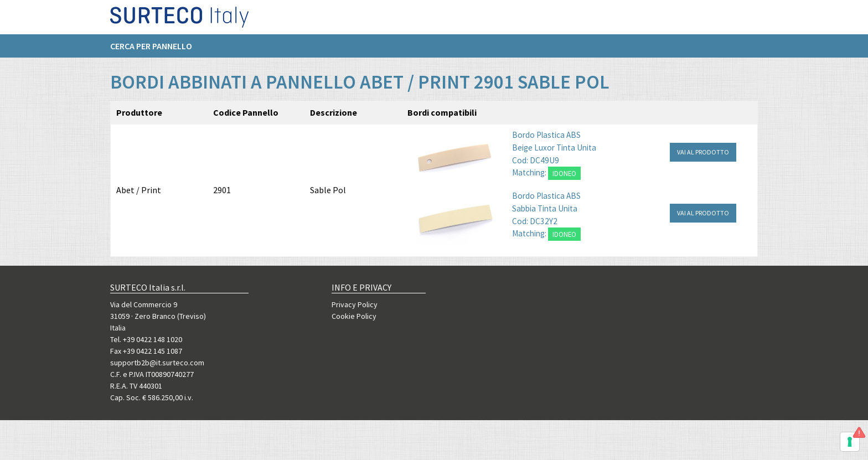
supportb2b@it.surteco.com (157, 363)
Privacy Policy (355, 304)
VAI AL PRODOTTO (703, 152)
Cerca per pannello (151, 50)
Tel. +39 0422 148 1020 (146, 339)
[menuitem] (157, 50)
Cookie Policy (354, 316)
